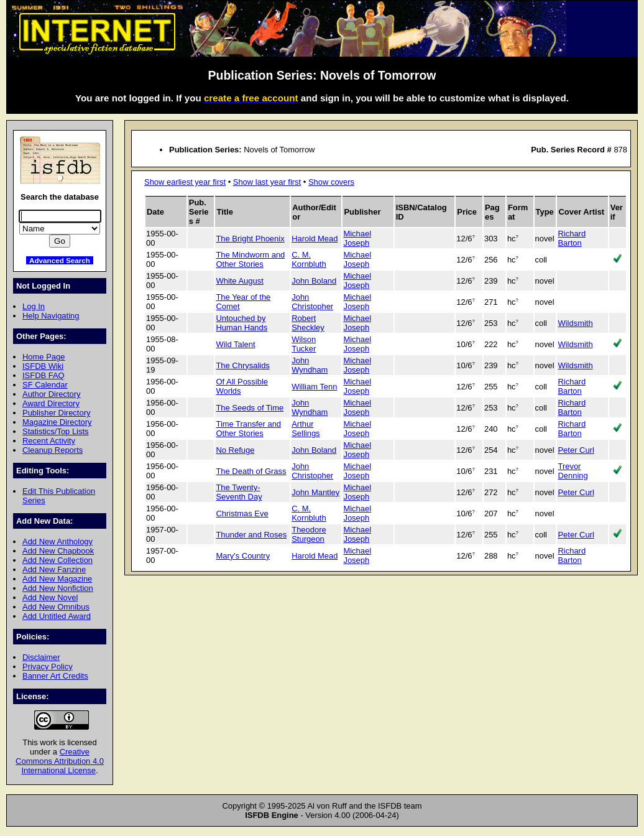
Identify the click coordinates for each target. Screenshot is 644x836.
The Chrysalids (242, 365)
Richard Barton (572, 238)
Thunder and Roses (251, 535)
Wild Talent (235, 344)
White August (239, 281)
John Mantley (315, 492)
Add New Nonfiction (58, 588)
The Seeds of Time (250, 408)
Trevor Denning (573, 471)
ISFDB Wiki (43, 366)
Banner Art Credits (55, 676)
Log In (34, 306)
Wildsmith (575, 323)
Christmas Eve (242, 513)
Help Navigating (51, 316)
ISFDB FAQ (44, 375)
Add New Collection (57, 560)
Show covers (331, 182)
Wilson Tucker (304, 344)
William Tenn (314, 387)
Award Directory (51, 403)
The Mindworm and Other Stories (250, 259)
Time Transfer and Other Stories (248, 429)
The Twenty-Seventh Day (239, 492)
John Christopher (312, 302)
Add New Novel (50, 597)
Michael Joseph (357, 238)
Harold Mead (315, 239)
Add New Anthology (57, 541)
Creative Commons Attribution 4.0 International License (60, 761)
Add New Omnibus (56, 607)
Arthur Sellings (306, 429)
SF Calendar (45, 385)
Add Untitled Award (57, 616)
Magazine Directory (57, 422)
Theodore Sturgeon (309, 534)
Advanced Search (60, 260)
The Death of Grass (251, 471)
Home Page (44, 357)
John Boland (314, 281)
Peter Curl (576, 450)
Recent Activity (49, 441)
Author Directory (52, 394)
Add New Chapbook (58, 551)
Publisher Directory (56, 413)
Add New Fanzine (54, 569)
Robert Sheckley (308, 323)
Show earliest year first (185, 182)
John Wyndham (310, 365)
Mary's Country (243, 556)
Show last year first (267, 182)
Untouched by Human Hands (241, 323)
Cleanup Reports (53, 450)
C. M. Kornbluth (309, 259)
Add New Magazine (57, 579)
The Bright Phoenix (250, 239)
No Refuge (235, 450)
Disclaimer (41, 657)
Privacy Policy (48, 666)
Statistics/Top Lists (56, 431)
